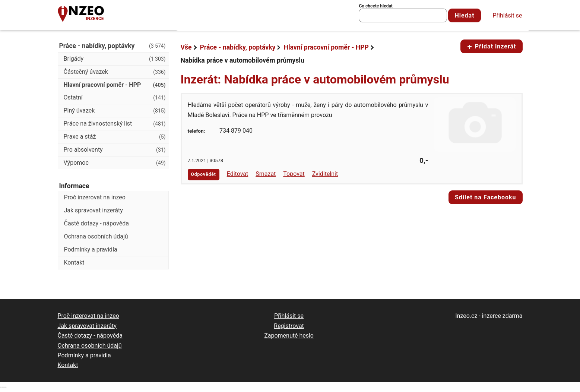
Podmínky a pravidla (91, 249)
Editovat (238, 174)
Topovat (294, 174)
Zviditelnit (325, 174)
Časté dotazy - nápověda (96, 223)
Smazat (266, 174)
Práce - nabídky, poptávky (238, 47)
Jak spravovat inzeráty (94, 210)
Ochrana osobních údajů (96, 236)
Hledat (464, 15)
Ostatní (115, 98)
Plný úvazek (115, 111)
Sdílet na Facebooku (486, 197)
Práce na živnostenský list (115, 124)
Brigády (115, 59)
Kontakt (74, 263)
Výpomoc (115, 163)
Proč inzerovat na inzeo (95, 197)
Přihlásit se (508, 15)
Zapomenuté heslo (289, 336)
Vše (186, 47)
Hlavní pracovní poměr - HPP (326, 47)
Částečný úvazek (115, 72)
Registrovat (289, 326)
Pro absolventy (115, 150)
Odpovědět (204, 174)
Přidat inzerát (492, 46)
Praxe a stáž (115, 137)
